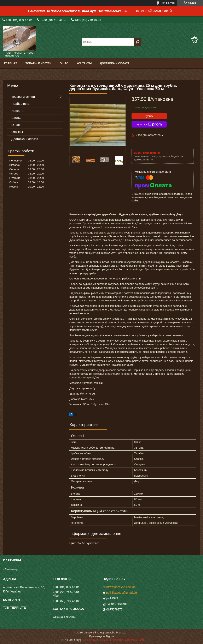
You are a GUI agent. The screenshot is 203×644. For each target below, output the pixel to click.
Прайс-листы (21, 104)
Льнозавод (11, 569)
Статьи (16, 118)
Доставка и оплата (115, 63)
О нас (64, 63)
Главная (11, 63)
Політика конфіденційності (128, 640)
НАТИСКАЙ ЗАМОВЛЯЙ (153, 11)
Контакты (84, 63)
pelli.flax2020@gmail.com (123, 593)
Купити (149, 116)
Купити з (149, 124)
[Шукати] (137, 42)
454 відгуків (168, 3)
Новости (17, 111)
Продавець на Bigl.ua (101, 636)
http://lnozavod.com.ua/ (121, 587)
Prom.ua (121, 633)
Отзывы (17, 132)
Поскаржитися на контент (96, 640)
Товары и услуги (38, 63)
